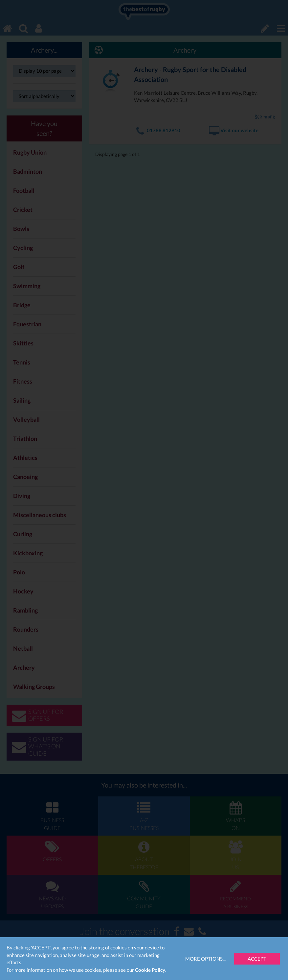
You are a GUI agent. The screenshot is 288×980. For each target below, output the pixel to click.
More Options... (205, 959)
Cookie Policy (150, 970)
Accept (257, 959)
